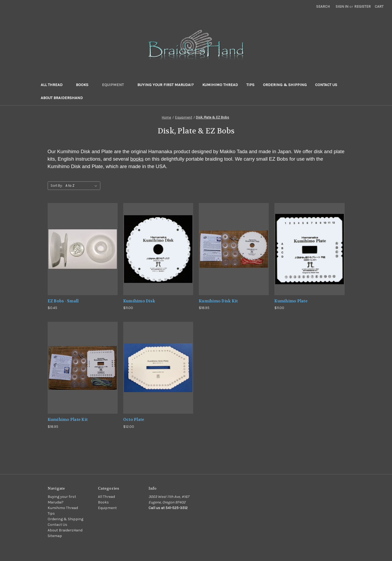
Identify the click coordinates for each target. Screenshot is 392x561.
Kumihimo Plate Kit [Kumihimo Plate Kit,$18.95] (68, 420)
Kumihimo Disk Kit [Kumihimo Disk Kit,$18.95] (218, 301)
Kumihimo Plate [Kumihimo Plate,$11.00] (291, 301)
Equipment (115, 85)
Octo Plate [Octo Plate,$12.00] (134, 420)
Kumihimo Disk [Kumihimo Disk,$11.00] (139, 301)
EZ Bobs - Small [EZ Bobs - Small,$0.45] (63, 301)
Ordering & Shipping (285, 85)
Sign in (342, 7)
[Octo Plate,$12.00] (158, 368)
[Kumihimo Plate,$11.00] (309, 249)
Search (323, 7)
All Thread (54, 85)
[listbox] (82, 186)
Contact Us (326, 85)
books (137, 159)
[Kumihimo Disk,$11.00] (158, 249)
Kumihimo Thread (220, 85)
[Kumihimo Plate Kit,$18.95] (83, 368)
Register (362, 7)
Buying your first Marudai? (166, 85)
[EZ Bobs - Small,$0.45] (83, 249)
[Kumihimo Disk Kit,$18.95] (234, 249)
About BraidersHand (62, 98)
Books (85, 85)
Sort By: (57, 186)
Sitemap (55, 536)
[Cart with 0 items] (379, 7)
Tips (250, 85)
